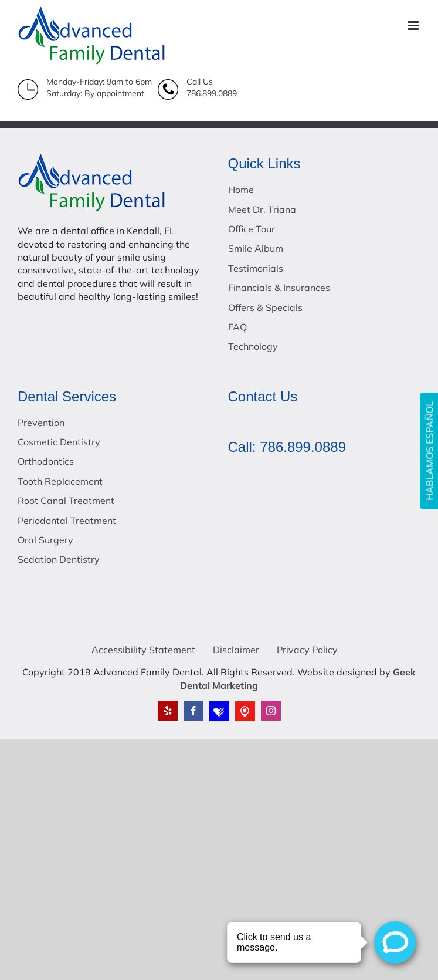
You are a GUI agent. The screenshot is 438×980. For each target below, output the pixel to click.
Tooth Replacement (60, 481)
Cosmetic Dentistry (59, 442)
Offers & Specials (265, 307)
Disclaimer (236, 650)
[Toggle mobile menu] (414, 26)
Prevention (41, 423)
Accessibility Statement (143, 650)
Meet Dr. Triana (262, 209)
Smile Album (256, 248)
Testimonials (256, 268)
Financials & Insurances (279, 288)
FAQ (237, 327)
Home (241, 190)
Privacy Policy (307, 650)
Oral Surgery (45, 540)
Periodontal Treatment (67, 521)
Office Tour (252, 229)
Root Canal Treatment (66, 501)
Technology (253, 346)
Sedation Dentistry (59, 559)
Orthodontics (46, 461)
